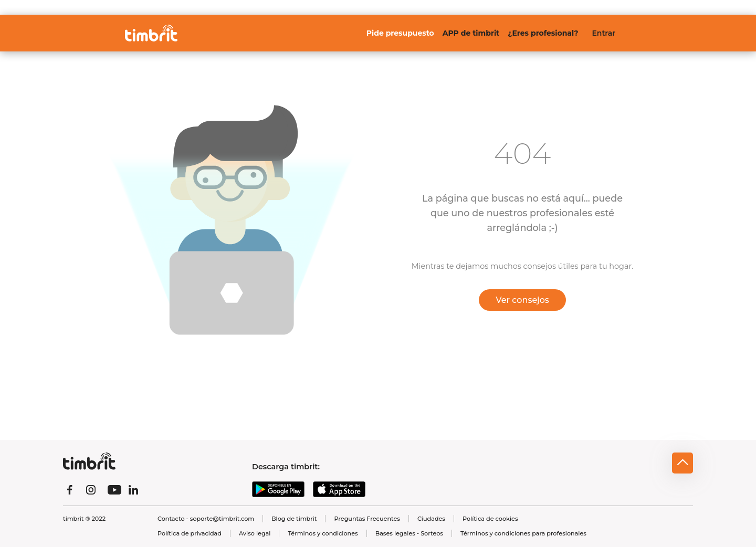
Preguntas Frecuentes (367, 519)
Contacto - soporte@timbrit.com (206, 519)
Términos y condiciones (323, 533)
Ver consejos (522, 300)
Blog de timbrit (294, 519)
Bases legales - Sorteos (409, 533)
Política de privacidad (190, 533)
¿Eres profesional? (543, 33)
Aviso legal (255, 533)
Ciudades (431, 519)
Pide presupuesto (400, 33)
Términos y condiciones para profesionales (523, 533)
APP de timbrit (471, 33)
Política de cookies (490, 519)
